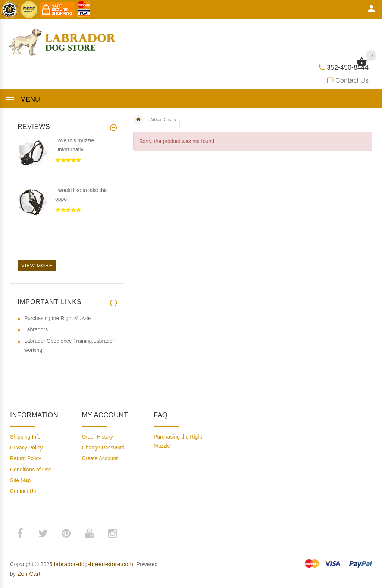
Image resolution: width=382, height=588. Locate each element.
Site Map (20, 480)
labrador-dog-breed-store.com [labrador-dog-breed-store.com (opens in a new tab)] (94, 564)
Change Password (103, 448)
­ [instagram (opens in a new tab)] (112, 534)
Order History (98, 437)
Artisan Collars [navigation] (163, 120)
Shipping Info (25, 437)
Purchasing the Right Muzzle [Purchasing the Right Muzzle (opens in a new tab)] (57, 318)
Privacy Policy (26, 448)
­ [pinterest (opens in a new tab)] (66, 534)
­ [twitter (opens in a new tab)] (43, 534)
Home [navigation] (138, 120)
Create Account (100, 458)
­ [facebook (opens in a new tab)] (20, 534)
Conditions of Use (31, 470)
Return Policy (26, 458)
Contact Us (352, 80)
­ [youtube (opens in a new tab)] (89, 534)
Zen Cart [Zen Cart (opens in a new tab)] (29, 574)
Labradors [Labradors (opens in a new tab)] (36, 329)
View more (37, 265)
